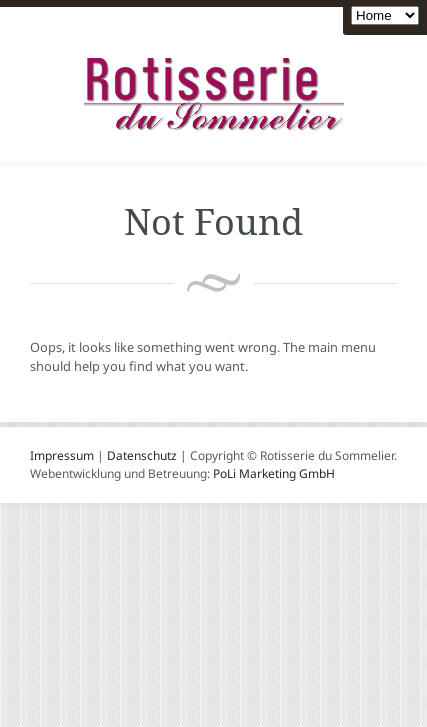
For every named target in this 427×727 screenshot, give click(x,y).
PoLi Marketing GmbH (274, 473)
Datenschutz (142, 455)
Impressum (62, 455)
